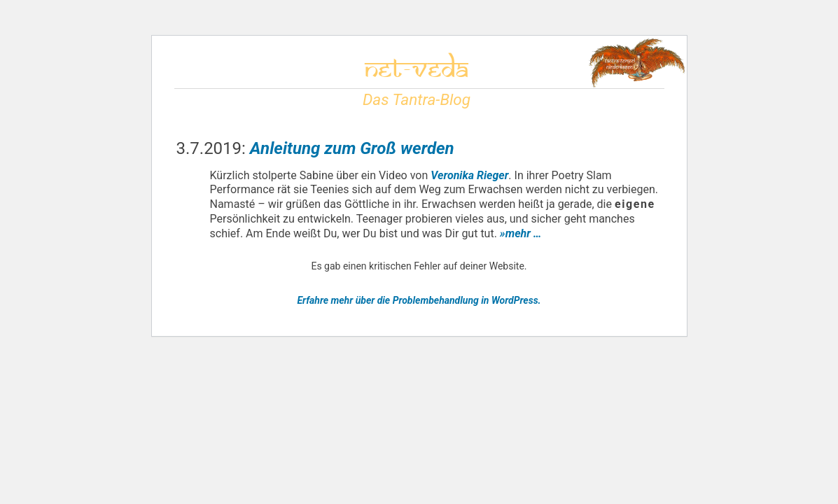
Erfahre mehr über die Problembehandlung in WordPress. (419, 300)
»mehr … (521, 233)
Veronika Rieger (469, 175)
